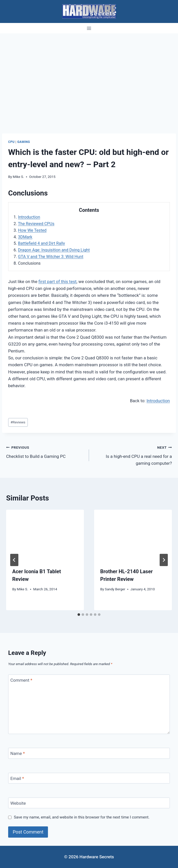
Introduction (29, 217)
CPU (11, 142)
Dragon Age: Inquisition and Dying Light (54, 250)
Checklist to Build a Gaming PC (45, 451)
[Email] (89, 778)
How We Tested (32, 230)
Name (18, 753)
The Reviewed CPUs (36, 224)
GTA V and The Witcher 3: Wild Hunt (51, 257)
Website (18, 803)
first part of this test (58, 282)
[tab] (79, 615)
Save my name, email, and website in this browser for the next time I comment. (82, 817)
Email (17, 778)
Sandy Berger (115, 589)
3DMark (25, 237)
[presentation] (45, 536)
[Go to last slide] (14, 560)
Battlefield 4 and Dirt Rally (42, 243)
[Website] (89, 803)
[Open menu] (89, 28)
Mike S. (18, 177)
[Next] (164, 560)
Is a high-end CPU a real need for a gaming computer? (133, 455)
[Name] (89, 753)
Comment (21, 680)
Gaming (24, 142)
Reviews (18, 422)
